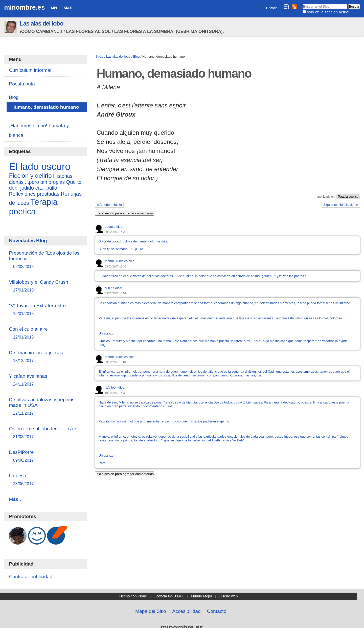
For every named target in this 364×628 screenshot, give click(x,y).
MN (54, 8)
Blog (136, 57)
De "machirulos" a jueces (45, 357)
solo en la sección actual (328, 12)
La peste (45, 480)
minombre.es (24, 7)
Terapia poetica (348, 197)
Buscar (302, 4)
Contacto (217, 611)
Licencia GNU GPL (169, 596)
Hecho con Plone (133, 596)
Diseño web (228, 596)
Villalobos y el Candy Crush (45, 286)
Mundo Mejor (201, 596)
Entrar (271, 8)
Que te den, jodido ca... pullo (45, 185)
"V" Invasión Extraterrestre (45, 310)
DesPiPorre (45, 456)
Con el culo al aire (45, 333)
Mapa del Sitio (151, 611)
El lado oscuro (40, 166)
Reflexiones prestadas (34, 194)
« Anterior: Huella (109, 205)
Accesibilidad (187, 611)
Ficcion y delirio (30, 176)
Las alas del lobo (41, 23)
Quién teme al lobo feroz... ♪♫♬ (45, 433)
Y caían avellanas (45, 380)
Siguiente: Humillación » (341, 205)
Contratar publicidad (31, 577)
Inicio (100, 57)
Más (68, 8)
